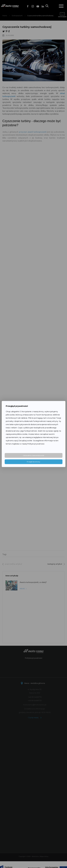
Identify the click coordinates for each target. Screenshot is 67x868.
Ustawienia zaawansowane (33, 455)
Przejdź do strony (33, 462)
